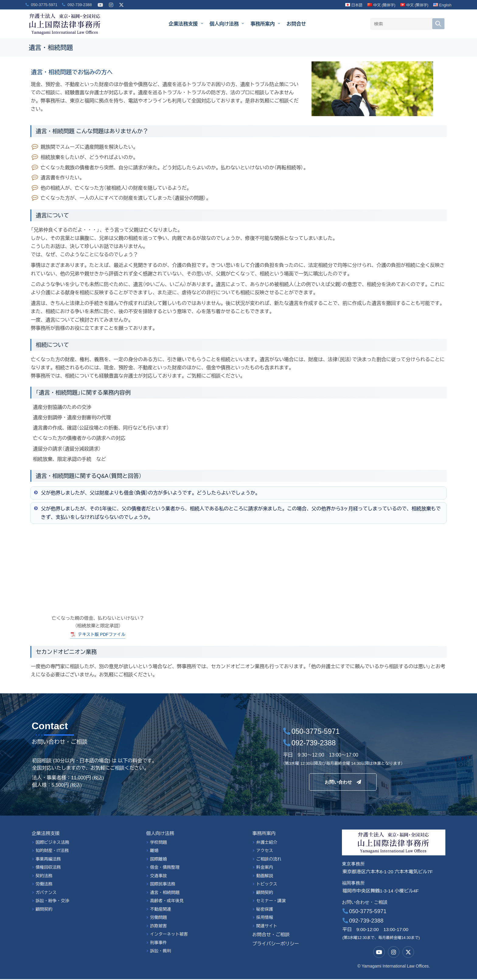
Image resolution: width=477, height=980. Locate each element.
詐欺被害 (158, 927)
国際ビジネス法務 (52, 843)
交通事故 (158, 877)
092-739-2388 (363, 922)
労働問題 (158, 918)
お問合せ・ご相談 (271, 935)
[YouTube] (100, 2)
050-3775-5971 (365, 912)
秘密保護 (265, 910)
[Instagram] (111, 2)
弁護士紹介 (267, 843)
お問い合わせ (343, 782)
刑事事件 (158, 944)
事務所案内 (265, 24)
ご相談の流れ (269, 860)
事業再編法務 (48, 860)
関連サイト (267, 927)
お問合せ (296, 24)
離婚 (154, 851)
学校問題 (158, 843)
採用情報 (265, 918)
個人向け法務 (227, 24)
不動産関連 (160, 910)
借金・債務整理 (165, 868)
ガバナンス (46, 893)
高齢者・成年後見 (167, 902)
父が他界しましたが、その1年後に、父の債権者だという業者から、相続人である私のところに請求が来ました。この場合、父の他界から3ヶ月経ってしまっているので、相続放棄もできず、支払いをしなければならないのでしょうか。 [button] (237, 512)
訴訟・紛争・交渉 (52, 902)
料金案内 (265, 868)
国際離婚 (158, 860)
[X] (121, 2)
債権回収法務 (48, 868)
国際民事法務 (163, 885)
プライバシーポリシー (276, 945)
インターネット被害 (169, 935)
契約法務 (44, 877)
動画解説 (265, 877)
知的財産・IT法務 (52, 851)
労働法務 (44, 885)
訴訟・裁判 (160, 952)
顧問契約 (44, 910)
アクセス (265, 851)
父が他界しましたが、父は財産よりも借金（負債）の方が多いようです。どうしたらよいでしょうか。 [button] (146, 492)
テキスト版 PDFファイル (102, 635)
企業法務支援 (186, 24)
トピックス (267, 885)
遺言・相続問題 (165, 893)
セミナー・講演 (271, 902)
